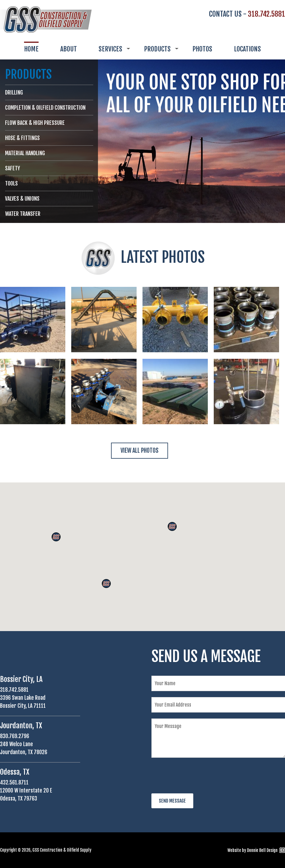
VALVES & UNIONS (22, 199)
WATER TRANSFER (23, 214)
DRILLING (14, 92)
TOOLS (11, 183)
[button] (172, 526)
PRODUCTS (157, 49)
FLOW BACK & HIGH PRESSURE (35, 123)
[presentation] (197, 776)
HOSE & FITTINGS (22, 138)
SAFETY (12, 168)
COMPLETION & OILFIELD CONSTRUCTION (45, 108)
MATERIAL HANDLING (25, 153)
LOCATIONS (247, 49)
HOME (31, 49)
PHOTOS (202, 49)
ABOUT (69, 49)
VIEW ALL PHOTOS (140, 450)
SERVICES (110, 49)
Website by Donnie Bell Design (252, 850)
